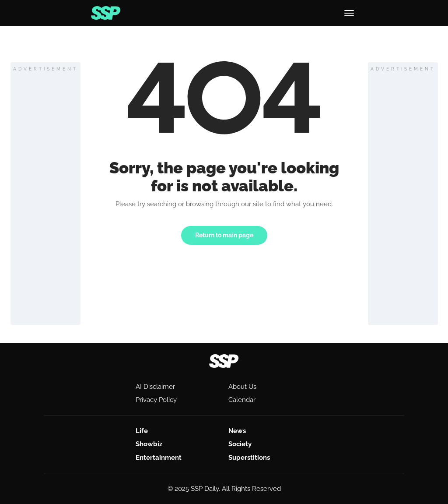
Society (240, 444)
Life (142, 431)
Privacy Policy (156, 400)
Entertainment (159, 458)
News (237, 431)
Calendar (242, 400)
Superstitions (249, 458)
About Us (242, 387)
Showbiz (149, 444)
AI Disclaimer (155, 387)
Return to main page (224, 235)
